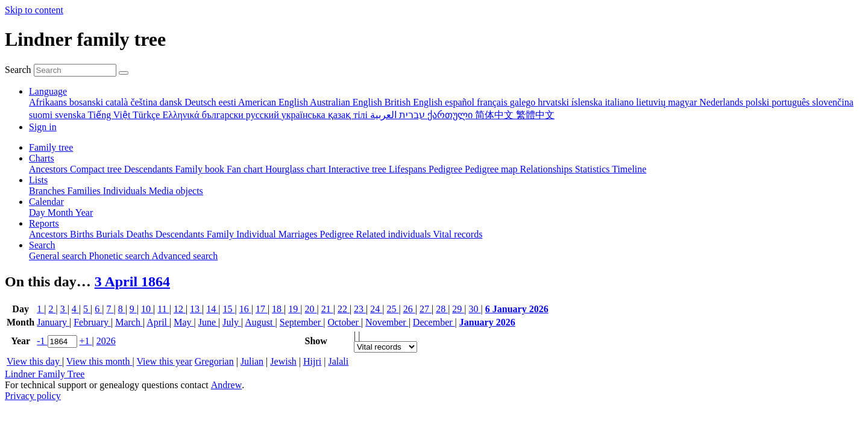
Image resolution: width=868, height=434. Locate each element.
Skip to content (34, 10)
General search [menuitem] (59, 256)
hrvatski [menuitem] (555, 102)
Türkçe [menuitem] (147, 115)
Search (18, 70)
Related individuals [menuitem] (395, 234)
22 (344, 309)
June (208, 322)
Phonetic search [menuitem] (121, 256)
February (92, 322)
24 (376, 309)
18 (278, 309)
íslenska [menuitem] (588, 102)
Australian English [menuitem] (347, 102)
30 (475, 309)
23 (360, 309)
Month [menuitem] (61, 212)
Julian (252, 361)
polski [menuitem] (759, 102)
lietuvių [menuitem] (652, 102)
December (434, 322)
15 (228, 309)
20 (311, 309)
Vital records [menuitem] (458, 234)
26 (409, 309)
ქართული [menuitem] (451, 115)
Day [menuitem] (38, 212)
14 (212, 309)
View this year (164, 361)
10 (147, 309)
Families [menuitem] (85, 191)
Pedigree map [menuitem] (492, 169)
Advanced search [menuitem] (184, 256)
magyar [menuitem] (684, 102)
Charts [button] (42, 158)
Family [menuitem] (222, 234)
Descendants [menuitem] (150, 169)
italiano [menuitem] (620, 102)
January (53, 322)
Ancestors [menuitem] (49, 169)
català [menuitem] (118, 102)
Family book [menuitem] (201, 169)
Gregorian (214, 361)
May (184, 322)
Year (20, 341)
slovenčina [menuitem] (832, 102)
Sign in (43, 127)
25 (393, 309)
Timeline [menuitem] (629, 169)
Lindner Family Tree (45, 374)
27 (426, 309)
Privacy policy (33, 396)
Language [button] (48, 91)
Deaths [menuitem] (140, 234)
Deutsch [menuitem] (201, 102)
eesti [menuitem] (228, 102)
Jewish (283, 361)
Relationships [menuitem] (548, 169)
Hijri (312, 361)
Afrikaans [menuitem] (49, 102)
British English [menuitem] (415, 102)
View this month (99, 361)
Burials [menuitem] (111, 234)
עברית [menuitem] (411, 115)
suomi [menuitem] (42, 115)
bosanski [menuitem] (87, 102)
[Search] (124, 73)
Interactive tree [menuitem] (359, 169)
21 (327, 309)
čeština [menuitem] (145, 102)
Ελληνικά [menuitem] (182, 115)
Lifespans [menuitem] (409, 169)
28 (442, 309)
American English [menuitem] (274, 102)
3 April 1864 (132, 281)
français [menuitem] (493, 102)
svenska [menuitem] (71, 115)
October (344, 322)
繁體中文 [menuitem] (535, 115)
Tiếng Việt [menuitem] (111, 115)
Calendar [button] (46, 202)
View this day (34, 361)
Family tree (51, 147)
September (301, 322)
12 (180, 309)
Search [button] (42, 245)
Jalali (338, 361)
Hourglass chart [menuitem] (297, 169)
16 (245, 309)
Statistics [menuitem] (594, 169)
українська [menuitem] (305, 115)
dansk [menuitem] (172, 102)
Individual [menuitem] (257, 234)
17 (262, 309)
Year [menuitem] (84, 212)
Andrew (227, 385)
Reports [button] (44, 223)
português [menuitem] (792, 102)
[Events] (385, 347)
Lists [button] (38, 180)
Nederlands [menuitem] (722, 102)
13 (196, 309)
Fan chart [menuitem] (246, 169)
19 (294, 309)
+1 (86, 341)
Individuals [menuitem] (126, 191)
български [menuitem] (224, 115)
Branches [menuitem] (48, 191)
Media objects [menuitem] (176, 191)
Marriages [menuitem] (299, 234)
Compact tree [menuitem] (97, 169)
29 (458, 309)
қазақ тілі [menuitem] (349, 115)
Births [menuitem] (83, 234)
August (260, 322)
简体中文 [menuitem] (495, 115)
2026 (106, 341)
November (387, 322)
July (232, 322)
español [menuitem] (461, 102)
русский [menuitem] (264, 115)
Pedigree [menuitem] (447, 169)
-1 (42, 341)
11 (163, 309)
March (129, 322)
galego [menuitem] (524, 102)
